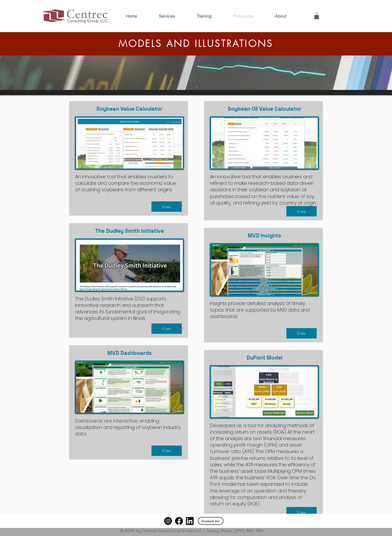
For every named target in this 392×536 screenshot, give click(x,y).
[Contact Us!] (211, 521)
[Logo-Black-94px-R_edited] (190, 521)
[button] (317, 16)
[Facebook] (179, 521)
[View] (167, 207)
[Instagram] (168, 521)
